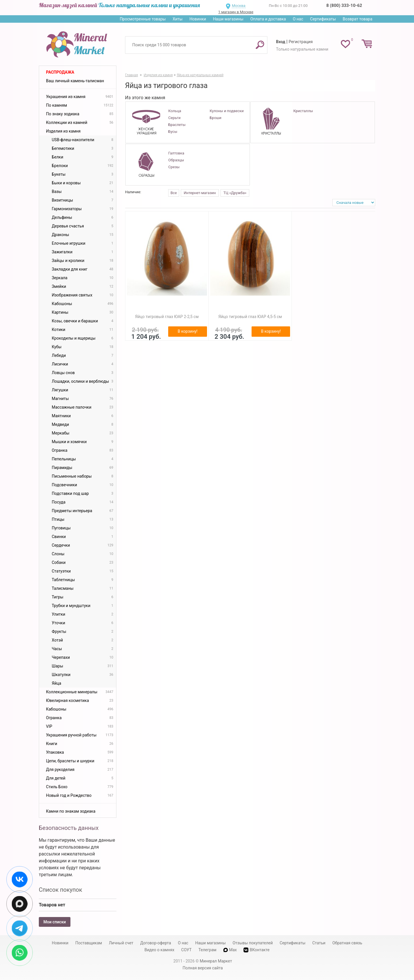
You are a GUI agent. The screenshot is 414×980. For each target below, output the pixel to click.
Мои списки (55, 922)
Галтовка (176, 153)
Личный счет (121, 943)
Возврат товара (358, 19)
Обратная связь (347, 943)
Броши (215, 118)
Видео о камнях (160, 950)
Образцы (176, 160)
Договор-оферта (156, 943)
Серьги (174, 118)
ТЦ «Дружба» (235, 193)
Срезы (174, 167)
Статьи (319, 943)
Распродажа (60, 72)
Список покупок (61, 890)
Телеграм (207, 950)
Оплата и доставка (268, 19)
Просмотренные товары (143, 19)
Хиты (177, 19)
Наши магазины (228, 19)
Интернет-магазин (200, 193)
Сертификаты (323, 19)
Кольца (175, 111)
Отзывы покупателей (253, 943)
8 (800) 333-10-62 (344, 5)
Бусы (173, 132)
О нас (298, 19)
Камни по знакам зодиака (71, 811)
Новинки (198, 19)
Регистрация (301, 42)
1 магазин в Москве (236, 12)
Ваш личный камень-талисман (75, 81)
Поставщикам (89, 943)
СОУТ (186, 950)
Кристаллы (303, 111)
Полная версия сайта (203, 968)
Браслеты (177, 125)
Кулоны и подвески (227, 111)
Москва (238, 6)
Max (230, 950)
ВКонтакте (256, 950)
